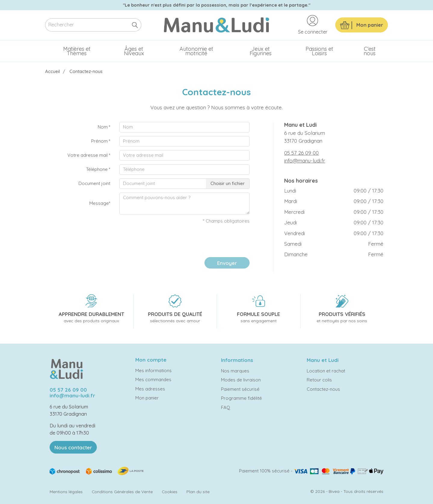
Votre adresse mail (89, 155)
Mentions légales (66, 492)
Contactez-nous (323, 389)
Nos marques (235, 371)
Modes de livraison (241, 380)
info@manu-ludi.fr (305, 161)
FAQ (226, 407)
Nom (104, 127)
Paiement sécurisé (240, 389)
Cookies (170, 492)
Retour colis (319, 380)
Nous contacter (73, 447)
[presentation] (204, 241)
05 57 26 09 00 (301, 153)
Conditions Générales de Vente (122, 492)
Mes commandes (153, 380)
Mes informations (154, 370)
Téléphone (98, 169)
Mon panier (147, 398)
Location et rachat (326, 371)
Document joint (94, 183)
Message (100, 203)
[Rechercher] (93, 25)
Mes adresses (150, 389)
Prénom (101, 141)
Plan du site (198, 492)
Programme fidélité (241, 398)
